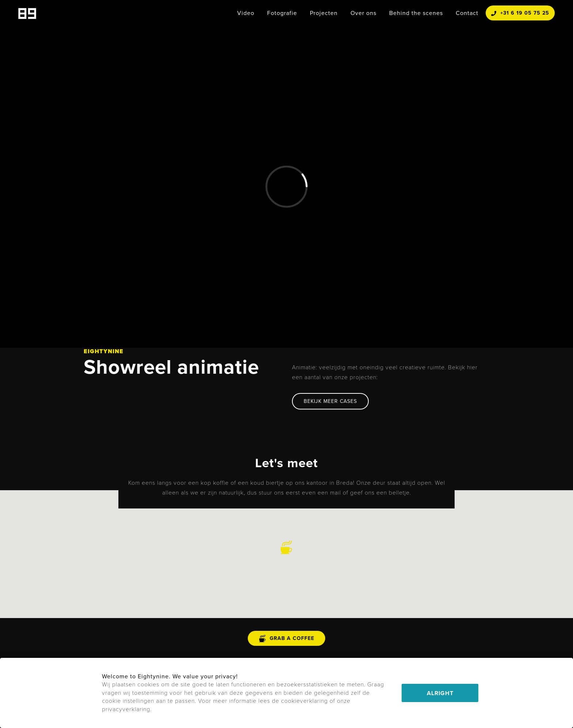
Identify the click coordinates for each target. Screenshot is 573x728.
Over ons (363, 13)
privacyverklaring (126, 709)
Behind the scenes (416, 13)
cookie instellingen (128, 701)
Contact (467, 13)
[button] (286, 547)
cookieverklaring (304, 701)
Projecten (324, 13)
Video (246, 13)
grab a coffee (286, 638)
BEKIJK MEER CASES (330, 401)
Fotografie (282, 13)
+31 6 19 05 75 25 (520, 13)
